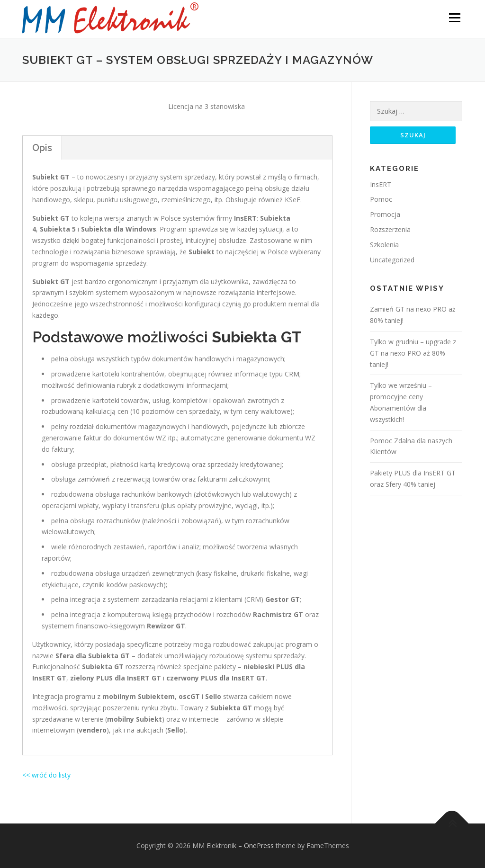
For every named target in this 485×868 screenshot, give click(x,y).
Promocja (385, 215)
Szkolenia (384, 245)
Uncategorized (392, 260)
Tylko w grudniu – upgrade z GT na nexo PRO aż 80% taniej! (413, 353)
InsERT (381, 184)
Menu (454, 18)
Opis (42, 148)
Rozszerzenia (390, 230)
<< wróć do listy (46, 775)
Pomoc (381, 200)
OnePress (259, 846)
